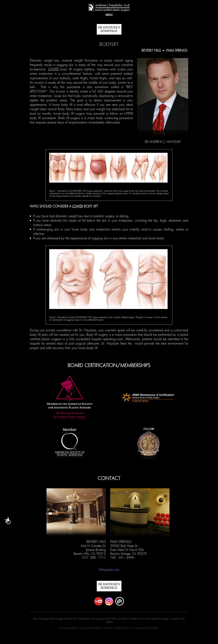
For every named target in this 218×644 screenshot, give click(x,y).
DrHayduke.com (109, 570)
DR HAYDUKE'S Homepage (109, 29)
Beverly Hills (152, 50)
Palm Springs (177, 50)
